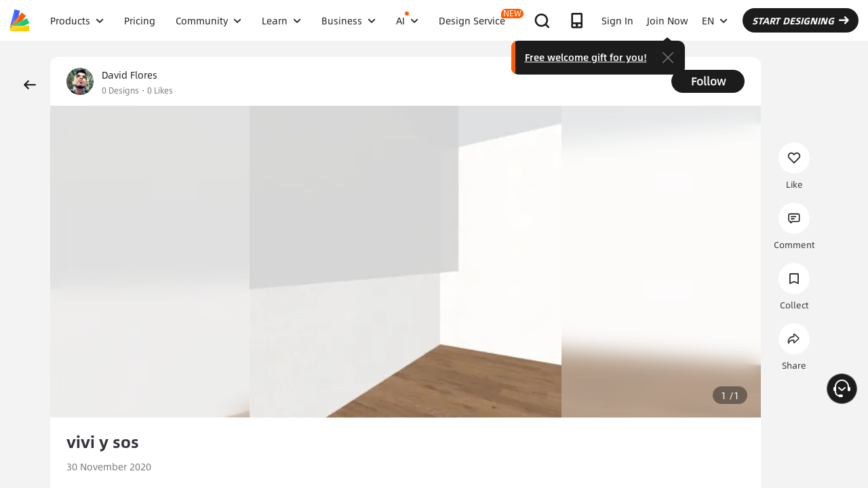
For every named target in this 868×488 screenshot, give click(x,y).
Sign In (617, 20)
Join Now (668, 20)
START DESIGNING (801, 20)
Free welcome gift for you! (586, 57)
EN (715, 20)
